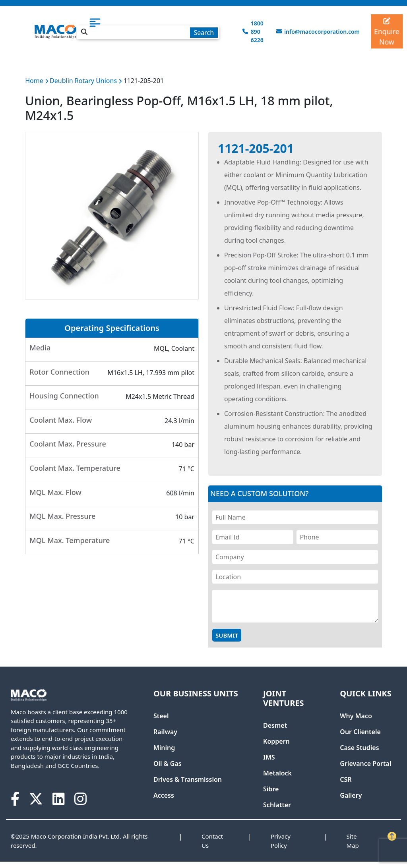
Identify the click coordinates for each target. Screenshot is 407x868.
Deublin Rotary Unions (84, 81)
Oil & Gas (168, 764)
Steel (161, 716)
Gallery (351, 795)
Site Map (353, 841)
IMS (269, 757)
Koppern (276, 741)
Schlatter (277, 805)
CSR (346, 779)
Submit (227, 635)
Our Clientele (360, 732)
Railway (165, 732)
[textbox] (148, 32)
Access (164, 795)
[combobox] (148, 31)
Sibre (271, 789)
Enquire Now (387, 32)
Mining (164, 748)
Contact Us (212, 841)
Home (34, 81)
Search (204, 33)
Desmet (275, 725)
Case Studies (359, 748)
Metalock (277, 773)
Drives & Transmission (188, 779)
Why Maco (356, 716)
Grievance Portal (365, 764)
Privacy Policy (281, 841)
